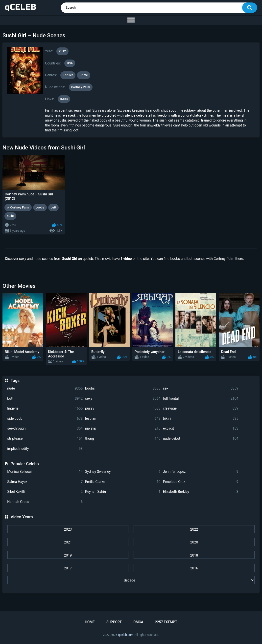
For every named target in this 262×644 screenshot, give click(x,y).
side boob (45, 419)
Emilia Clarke (123, 482)
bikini (201, 419)
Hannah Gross (45, 502)
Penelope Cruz (201, 482)
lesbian (123, 419)
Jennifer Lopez (201, 472)
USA (70, 63)
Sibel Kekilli (45, 492)
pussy (123, 408)
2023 (68, 529)
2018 (194, 555)
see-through (45, 428)
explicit (201, 428)
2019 (68, 555)
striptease (45, 439)
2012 (62, 51)
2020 (194, 542)
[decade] (131, 580)
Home (90, 622)
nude (45, 388)
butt (45, 399)
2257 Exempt (166, 622)
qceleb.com (126, 635)
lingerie (45, 408)
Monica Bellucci (45, 472)
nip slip (123, 428)
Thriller (68, 75)
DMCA (138, 622)
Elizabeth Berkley (201, 492)
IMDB (64, 99)
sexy (123, 399)
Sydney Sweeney (123, 472)
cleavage (201, 408)
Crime (84, 75)
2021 (68, 542)
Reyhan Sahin (123, 492)
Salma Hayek (45, 482)
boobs (123, 388)
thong (123, 439)
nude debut (201, 439)
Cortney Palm (81, 87)
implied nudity (45, 449)
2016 (194, 568)
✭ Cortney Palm (18, 208)
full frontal (201, 399)
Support (114, 622)
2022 (194, 529)
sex (201, 388)
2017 (68, 568)
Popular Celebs (25, 464)
